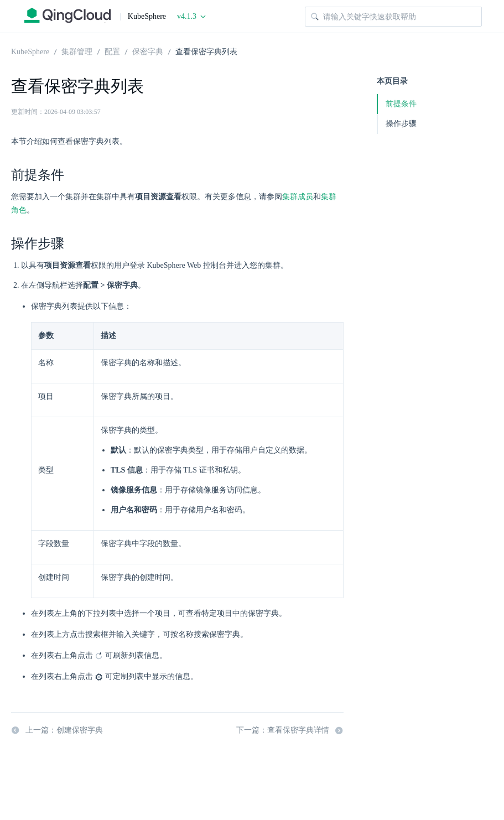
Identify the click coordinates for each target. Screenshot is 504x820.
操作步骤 (401, 124)
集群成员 (298, 197)
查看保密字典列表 (206, 51)
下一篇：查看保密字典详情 (290, 730)
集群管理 (77, 51)
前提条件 (401, 104)
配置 (112, 51)
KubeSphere (30, 51)
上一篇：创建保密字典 (57, 730)
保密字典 (148, 51)
